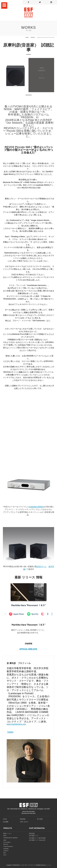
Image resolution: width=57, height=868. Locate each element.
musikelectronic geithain (10, 838)
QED (5, 840)
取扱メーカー (7, 834)
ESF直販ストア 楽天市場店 (37, 838)
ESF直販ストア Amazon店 (37, 840)
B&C (5, 853)
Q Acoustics (7, 842)
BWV (5, 836)
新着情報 (23, 819)
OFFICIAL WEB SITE (29, 649)
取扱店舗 (32, 834)
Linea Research (8, 846)
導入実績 (40, 819)
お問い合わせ (24, 822)
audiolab (6, 849)
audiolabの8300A (36, 507)
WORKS (33, 37)
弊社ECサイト (41, 567)
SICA (5, 855)
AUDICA (6, 851)
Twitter (10, 732)
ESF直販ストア (34, 836)
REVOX (6, 844)
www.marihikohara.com (16, 724)
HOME (27, 37)
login (49, 865)
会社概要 (6, 822)
